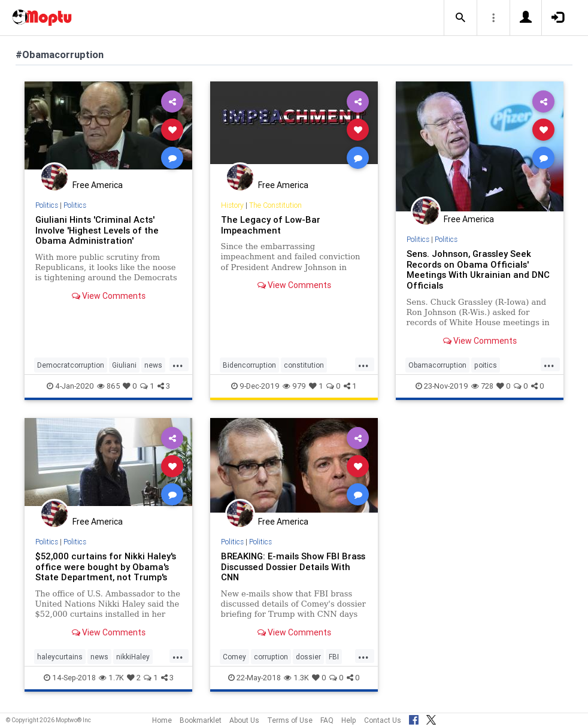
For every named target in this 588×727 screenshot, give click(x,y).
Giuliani (124, 365)
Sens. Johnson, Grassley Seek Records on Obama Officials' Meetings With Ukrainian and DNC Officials (478, 270)
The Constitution (275, 205)
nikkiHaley (133, 657)
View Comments (109, 296)
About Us (244, 720)
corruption (271, 657)
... (178, 364)
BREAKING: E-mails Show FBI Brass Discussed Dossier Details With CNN (293, 567)
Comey (234, 657)
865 (108, 386)
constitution (304, 365)
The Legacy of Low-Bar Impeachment (271, 225)
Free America (98, 185)
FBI (334, 657)
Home (162, 720)
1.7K (111, 678)
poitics (486, 365)
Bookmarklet (201, 720)
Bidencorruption (249, 365)
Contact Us (383, 720)
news (153, 365)
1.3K (296, 678)
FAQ (327, 720)
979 (294, 386)
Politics (47, 205)
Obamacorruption (437, 365)
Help (349, 720)
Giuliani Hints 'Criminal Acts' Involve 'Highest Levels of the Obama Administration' (97, 230)
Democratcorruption (71, 365)
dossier (308, 657)
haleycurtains (60, 657)
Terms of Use (290, 720)
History (232, 205)
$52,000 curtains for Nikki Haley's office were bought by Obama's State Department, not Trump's (106, 567)
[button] (460, 18)
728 (482, 386)
